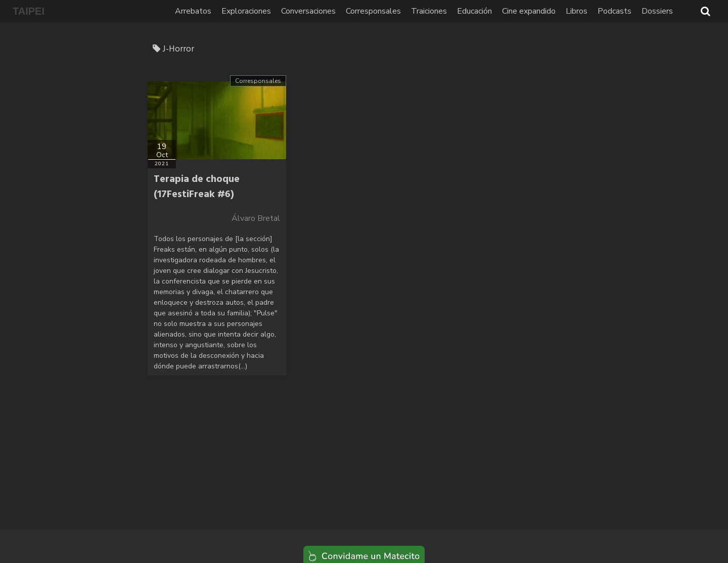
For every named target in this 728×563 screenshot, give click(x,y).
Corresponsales (373, 11)
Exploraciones (246, 11)
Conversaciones (308, 11)
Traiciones (429, 11)
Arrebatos (193, 11)
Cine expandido (529, 11)
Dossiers (657, 11)
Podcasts (615, 11)
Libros (577, 11)
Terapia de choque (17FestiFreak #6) (197, 187)
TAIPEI (29, 11)
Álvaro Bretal (256, 218)
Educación (474, 11)
